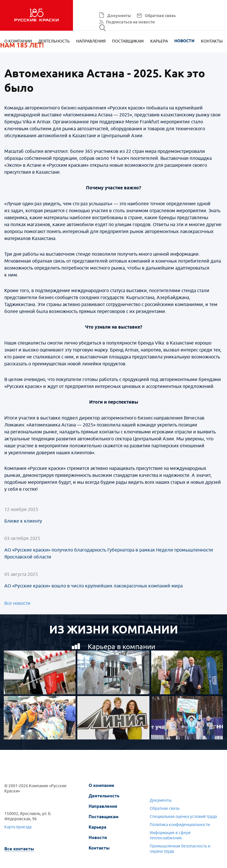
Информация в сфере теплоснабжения (170, 835)
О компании (18, 42)
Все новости (17, 603)
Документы (119, 16)
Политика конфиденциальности (180, 825)
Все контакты (19, 849)
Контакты (212, 42)
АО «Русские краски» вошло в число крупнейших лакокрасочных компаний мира (94, 586)
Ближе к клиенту (23, 521)
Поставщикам (128, 42)
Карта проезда (18, 827)
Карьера (159, 42)
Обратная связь (160, 16)
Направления (91, 42)
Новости (184, 42)
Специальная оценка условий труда (183, 817)
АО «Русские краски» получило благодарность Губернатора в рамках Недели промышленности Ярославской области (109, 554)
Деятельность (54, 42)
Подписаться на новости (130, 22)
